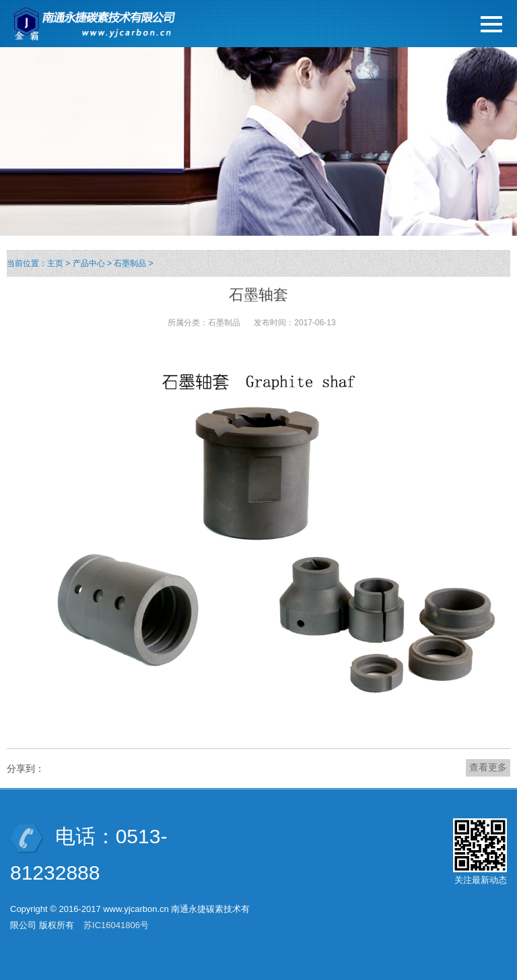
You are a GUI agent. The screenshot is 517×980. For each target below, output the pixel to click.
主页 (55, 263)
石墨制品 (130, 263)
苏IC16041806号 (116, 925)
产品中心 (89, 263)
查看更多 (488, 767)
